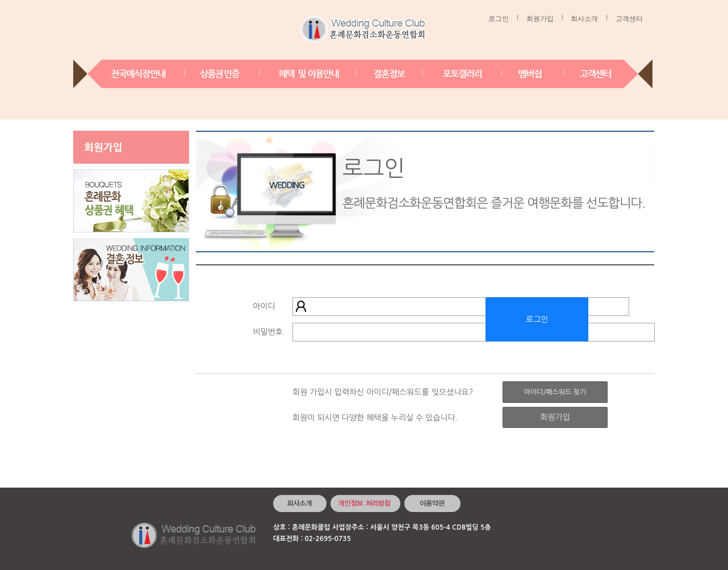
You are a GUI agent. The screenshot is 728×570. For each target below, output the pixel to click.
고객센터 (629, 19)
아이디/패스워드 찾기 (555, 392)
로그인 (499, 19)
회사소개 (584, 19)
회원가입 (540, 19)
